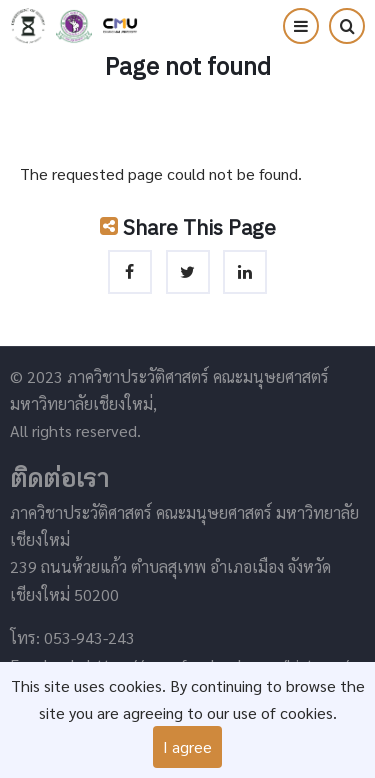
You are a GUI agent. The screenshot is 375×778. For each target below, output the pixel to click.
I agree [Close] (187, 746)
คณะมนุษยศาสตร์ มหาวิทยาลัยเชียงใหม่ (74, 26)
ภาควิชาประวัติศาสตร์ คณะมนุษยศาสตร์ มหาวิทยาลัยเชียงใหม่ (28, 26)
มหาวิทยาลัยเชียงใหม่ (120, 26)
